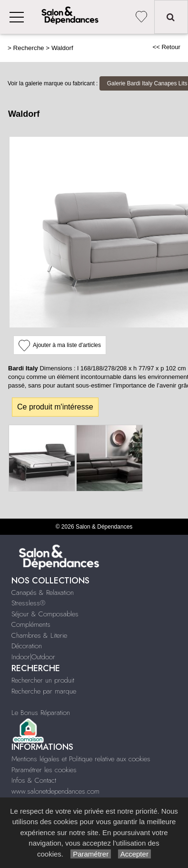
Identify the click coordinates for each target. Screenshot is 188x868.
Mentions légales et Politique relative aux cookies (81, 759)
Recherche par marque (44, 691)
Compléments (31, 624)
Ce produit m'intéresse (55, 407)
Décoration (27, 646)
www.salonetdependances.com (55, 791)
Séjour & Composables (45, 614)
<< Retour (166, 47)
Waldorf (62, 48)
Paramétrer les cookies (44, 770)
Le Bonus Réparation (41, 713)
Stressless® (28, 603)
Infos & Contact (34, 780)
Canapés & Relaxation (43, 592)
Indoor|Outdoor (33, 657)
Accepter (134, 854)
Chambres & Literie (39, 635)
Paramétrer (91, 854)
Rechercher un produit (43, 680)
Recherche (29, 48)
